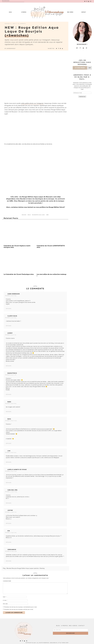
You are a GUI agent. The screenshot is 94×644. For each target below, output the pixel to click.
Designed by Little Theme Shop (59, 643)
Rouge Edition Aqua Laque (38, 215)
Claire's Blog (12, 316)
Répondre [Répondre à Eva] (9, 542)
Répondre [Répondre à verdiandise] (9, 561)
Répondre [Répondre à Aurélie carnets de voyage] (9, 483)
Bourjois (24, 215)
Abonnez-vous (82, 97)
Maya (9, 419)
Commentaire (7, 581)
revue (29, 215)
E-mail (5, 600)
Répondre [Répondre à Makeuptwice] (9, 395)
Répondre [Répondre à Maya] (9, 443)
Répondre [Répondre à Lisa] (9, 462)
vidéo (47, 215)
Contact (84, 12)
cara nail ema (12, 490)
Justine (10, 510)
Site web (5, 604)
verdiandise (12, 550)
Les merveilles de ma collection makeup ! (52, 275)
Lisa (9, 451)
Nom (5, 597)
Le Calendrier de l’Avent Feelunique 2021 (19, 274)
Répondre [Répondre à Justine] (9, 523)
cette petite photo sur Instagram (32, 103)
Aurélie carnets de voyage (17, 470)
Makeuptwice (12, 373)
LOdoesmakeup (11, 48)
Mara (9, 402)
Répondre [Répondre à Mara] (9, 412)
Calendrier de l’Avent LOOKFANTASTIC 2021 (51, 247)
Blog (10, 12)
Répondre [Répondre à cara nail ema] (9, 503)
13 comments (22, 24)
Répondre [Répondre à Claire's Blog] (9, 326)
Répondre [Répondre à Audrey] (9, 366)
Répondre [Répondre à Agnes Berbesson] (9, 309)
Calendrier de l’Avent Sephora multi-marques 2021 (17, 247)
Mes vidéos (70, 12)
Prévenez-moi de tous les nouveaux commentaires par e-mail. (21, 607)
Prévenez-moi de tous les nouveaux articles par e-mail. (19, 609)
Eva (9, 531)
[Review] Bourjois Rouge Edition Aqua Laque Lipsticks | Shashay (26, 568)
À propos (24, 12)
